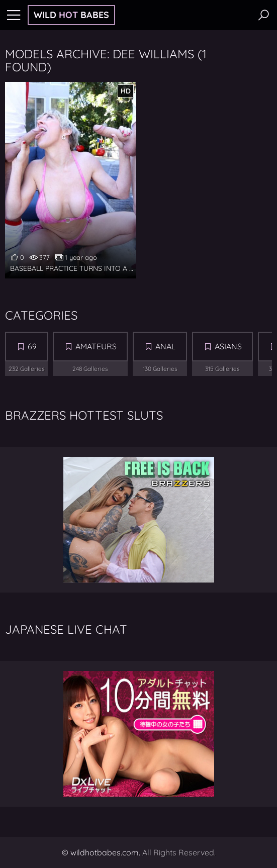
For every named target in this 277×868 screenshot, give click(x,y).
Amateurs (96, 346)
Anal (166, 346)
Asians (228, 346)
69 (32, 346)
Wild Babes (71, 15)
